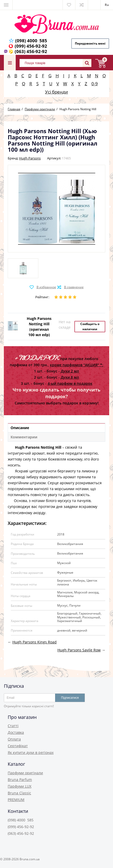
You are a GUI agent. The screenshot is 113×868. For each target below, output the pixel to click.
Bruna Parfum (20, 780)
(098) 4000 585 (31, 41)
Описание (20, 428)
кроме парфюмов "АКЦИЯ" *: (77, 365)
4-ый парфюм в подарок (70, 383)
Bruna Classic (19, 793)
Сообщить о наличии (90, 326)
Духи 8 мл (70, 377)
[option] (23, 268)
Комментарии (24, 437)
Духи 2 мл (70, 371)
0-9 (95, 84)
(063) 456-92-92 (31, 51)
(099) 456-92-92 (31, 46)
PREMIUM (16, 800)
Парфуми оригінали (25, 773)
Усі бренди (57, 92)
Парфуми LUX (20, 786)
